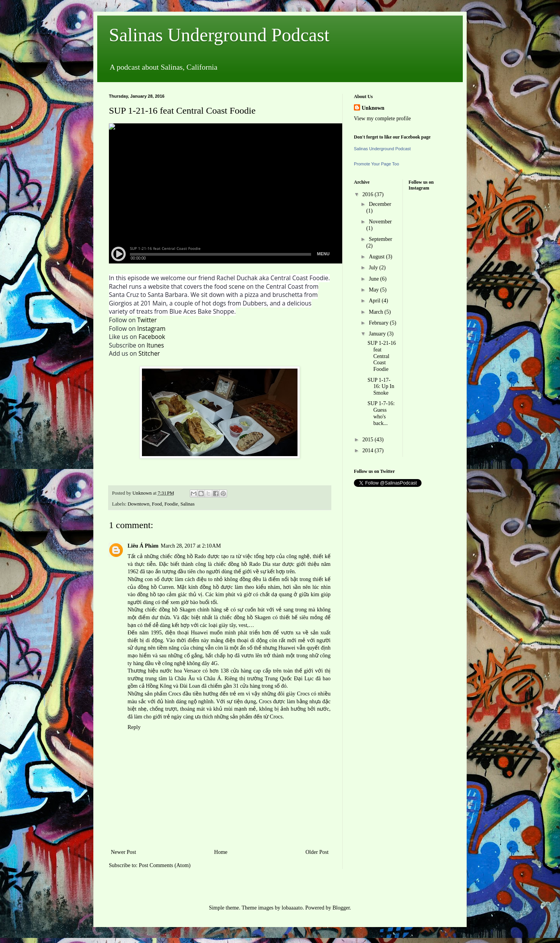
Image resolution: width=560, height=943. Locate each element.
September (380, 239)
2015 (369, 440)
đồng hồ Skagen (177, 610)
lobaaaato (292, 908)
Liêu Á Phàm (143, 546)
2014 (369, 450)
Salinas (187, 504)
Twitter (147, 320)
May (374, 290)
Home (221, 852)
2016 (369, 194)
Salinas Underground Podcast (219, 35)
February (379, 323)
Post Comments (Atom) (165, 865)
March (376, 312)
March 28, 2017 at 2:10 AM (191, 546)
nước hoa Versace (180, 671)
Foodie (171, 504)
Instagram (151, 329)
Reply (134, 727)
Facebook (152, 337)
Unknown (373, 108)
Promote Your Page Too (376, 164)
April (375, 301)
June (374, 279)
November (380, 222)
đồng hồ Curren (156, 587)
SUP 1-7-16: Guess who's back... (381, 413)
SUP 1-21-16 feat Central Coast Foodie (382, 356)
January (378, 334)
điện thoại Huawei (187, 633)
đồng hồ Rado (190, 556)
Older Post (317, 852)
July (374, 268)
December (380, 204)
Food (157, 504)
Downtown (138, 504)
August (377, 257)
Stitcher (149, 354)
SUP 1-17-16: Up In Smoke (381, 387)
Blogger (341, 908)
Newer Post (123, 852)
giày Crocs (298, 694)
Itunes (155, 345)
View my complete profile (382, 119)
